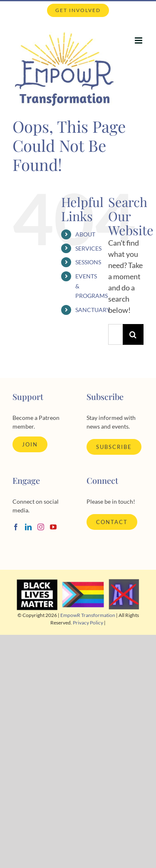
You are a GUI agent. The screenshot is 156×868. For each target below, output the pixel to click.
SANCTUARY (93, 310)
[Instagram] (41, 527)
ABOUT (85, 234)
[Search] (133, 334)
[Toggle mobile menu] (139, 40)
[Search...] (115, 334)
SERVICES (88, 248)
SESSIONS (88, 262)
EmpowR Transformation (88, 615)
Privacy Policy (88, 623)
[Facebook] (16, 527)
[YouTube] (53, 527)
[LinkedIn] (28, 527)
